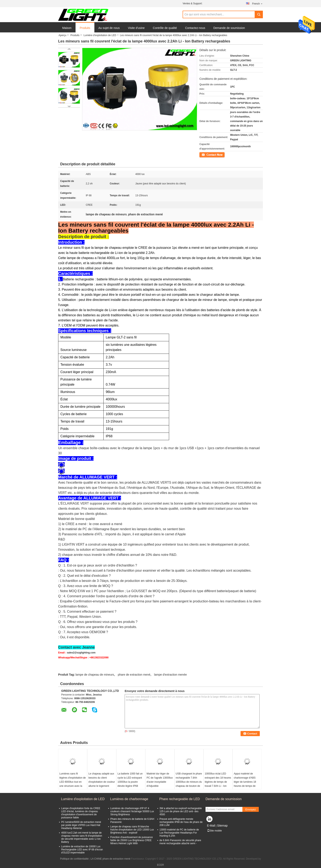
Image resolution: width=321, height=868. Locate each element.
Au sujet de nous (109, 28)
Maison (67, 28)
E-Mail (211, 826)
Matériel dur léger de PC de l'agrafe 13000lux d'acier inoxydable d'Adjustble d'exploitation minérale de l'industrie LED (160, 784)
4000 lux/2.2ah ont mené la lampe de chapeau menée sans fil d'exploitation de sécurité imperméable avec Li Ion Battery (82, 837)
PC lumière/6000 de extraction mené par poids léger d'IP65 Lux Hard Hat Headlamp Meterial (81, 825)
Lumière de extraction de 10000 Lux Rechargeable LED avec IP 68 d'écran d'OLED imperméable (82, 850)
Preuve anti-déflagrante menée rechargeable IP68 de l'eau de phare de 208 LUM (181, 822)
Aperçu (62, 35)
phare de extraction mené (134, 675)
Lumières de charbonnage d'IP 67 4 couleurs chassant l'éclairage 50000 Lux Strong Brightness (132, 811)
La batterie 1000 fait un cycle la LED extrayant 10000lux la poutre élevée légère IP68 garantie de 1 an (130, 782)
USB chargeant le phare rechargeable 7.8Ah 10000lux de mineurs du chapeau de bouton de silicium (189, 782)
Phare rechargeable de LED (180, 799)
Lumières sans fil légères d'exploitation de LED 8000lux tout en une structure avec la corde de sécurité (73, 782)
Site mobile (214, 831)
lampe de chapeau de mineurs (95, 675)
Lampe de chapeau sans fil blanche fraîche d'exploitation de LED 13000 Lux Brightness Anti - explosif (132, 830)
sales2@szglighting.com (81, 653)
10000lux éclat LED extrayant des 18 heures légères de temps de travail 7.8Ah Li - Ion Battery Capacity (218, 782)
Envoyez (250, 809)
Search (259, 14)
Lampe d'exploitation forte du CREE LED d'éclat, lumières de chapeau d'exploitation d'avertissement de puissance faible (81, 813)
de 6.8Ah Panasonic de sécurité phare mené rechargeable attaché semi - (180, 842)
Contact (204, 154)
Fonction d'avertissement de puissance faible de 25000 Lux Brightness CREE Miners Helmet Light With (132, 840)
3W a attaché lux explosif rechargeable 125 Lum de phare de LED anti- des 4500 (181, 811)
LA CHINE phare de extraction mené (111, 859)
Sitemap (222, 826)
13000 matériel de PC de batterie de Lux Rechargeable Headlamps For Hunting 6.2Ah (179, 833)
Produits (85, 28)
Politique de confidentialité (74, 859)
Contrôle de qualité (165, 28)
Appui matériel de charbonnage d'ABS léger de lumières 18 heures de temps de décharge (245, 782)
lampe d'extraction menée (171, 675)
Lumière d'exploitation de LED (100, 35)
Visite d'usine (136, 28)
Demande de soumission (229, 28)
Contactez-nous (195, 28)
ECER (160, 865)
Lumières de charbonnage (129, 799)
